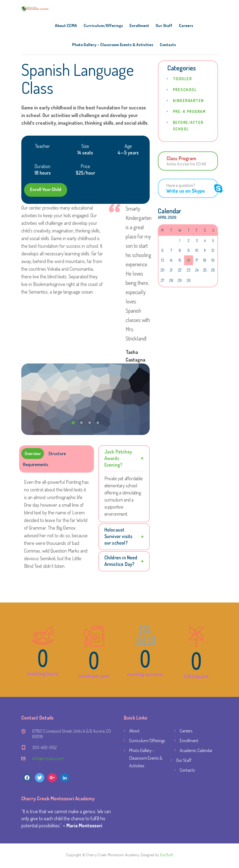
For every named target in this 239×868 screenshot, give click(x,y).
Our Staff (164, 26)
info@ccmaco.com (48, 758)
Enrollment (139, 26)
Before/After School (188, 126)
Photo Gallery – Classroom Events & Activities (113, 45)
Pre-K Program (189, 111)
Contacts (168, 45)
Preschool (185, 90)
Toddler (182, 79)
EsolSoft (166, 855)
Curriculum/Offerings (103, 26)
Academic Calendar (196, 750)
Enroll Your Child (46, 189)
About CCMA (66, 26)
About (134, 731)
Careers (186, 26)
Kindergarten (188, 101)
